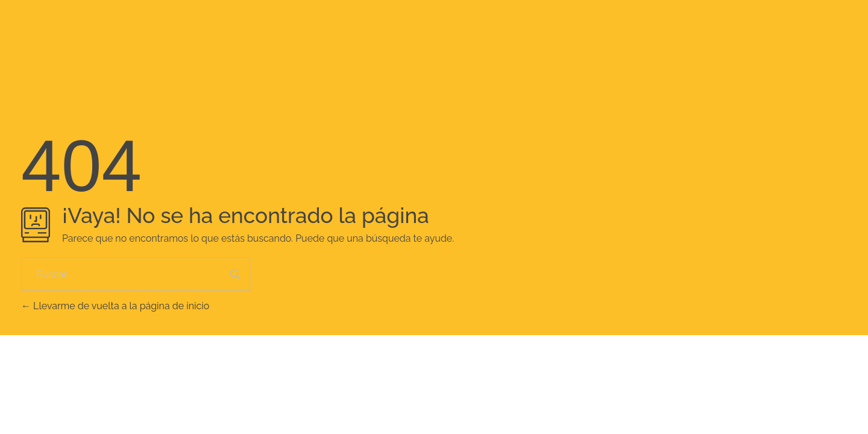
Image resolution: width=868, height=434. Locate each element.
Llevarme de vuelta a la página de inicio (115, 306)
